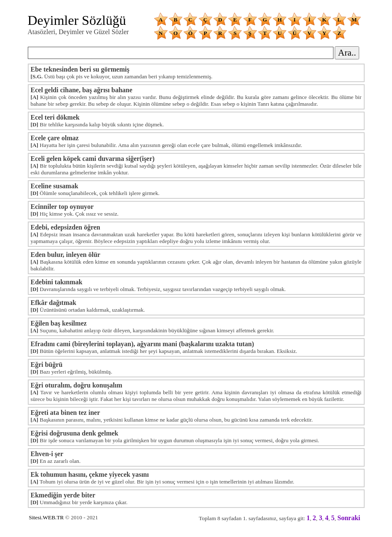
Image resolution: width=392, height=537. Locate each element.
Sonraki (349, 518)
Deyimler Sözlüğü (77, 20)
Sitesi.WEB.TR (47, 517)
